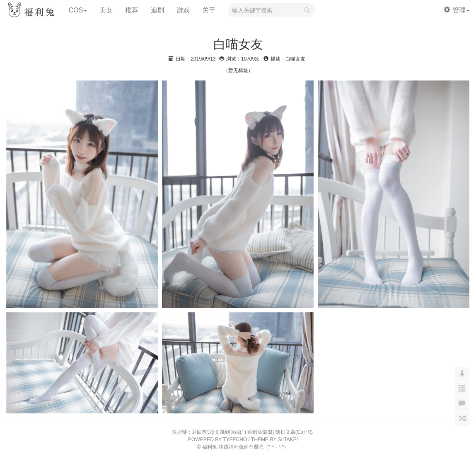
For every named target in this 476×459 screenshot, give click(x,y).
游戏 (183, 10)
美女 (106, 10)
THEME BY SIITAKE (274, 440)
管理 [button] (457, 10)
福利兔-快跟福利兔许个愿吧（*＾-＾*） (245, 447)
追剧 (157, 10)
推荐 (132, 10)
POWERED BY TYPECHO (217, 440)
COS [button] (78, 10)
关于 (209, 10)
